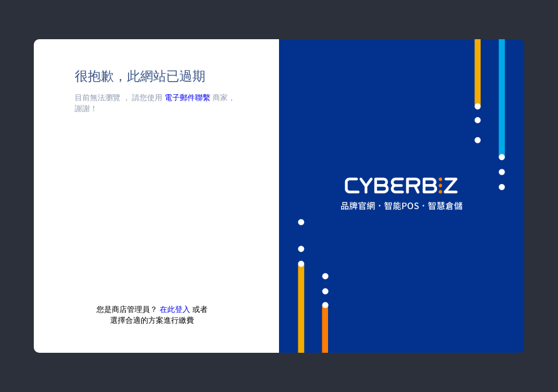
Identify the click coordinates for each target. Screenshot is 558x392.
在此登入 (175, 309)
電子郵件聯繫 (187, 97)
